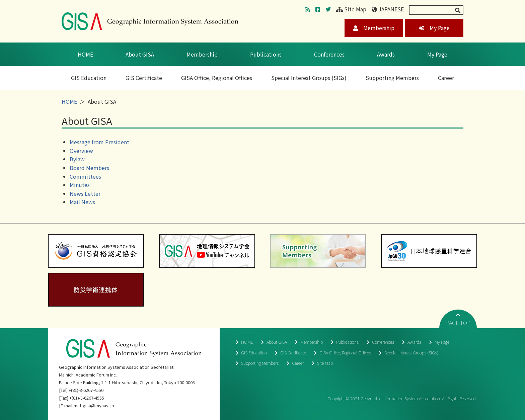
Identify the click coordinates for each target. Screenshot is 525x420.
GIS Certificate (144, 78)
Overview (81, 151)
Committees (85, 176)
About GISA (140, 54)
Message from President (99, 142)
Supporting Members (392, 78)
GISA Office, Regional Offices (217, 78)
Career (446, 78)
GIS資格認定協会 (96, 251)
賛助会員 (318, 251)
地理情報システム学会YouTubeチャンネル (207, 251)
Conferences (329, 54)
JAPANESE (388, 9)
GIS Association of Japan (150, 21)
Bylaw (77, 159)
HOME (85, 54)
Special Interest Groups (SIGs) (309, 78)
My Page (434, 28)
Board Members (89, 168)
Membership (374, 28)
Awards (386, 54)
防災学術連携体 (96, 290)
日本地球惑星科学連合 (429, 251)
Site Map (351, 9)
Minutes (80, 185)
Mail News (82, 202)
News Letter (85, 193)
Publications (266, 54)
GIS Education (89, 78)
